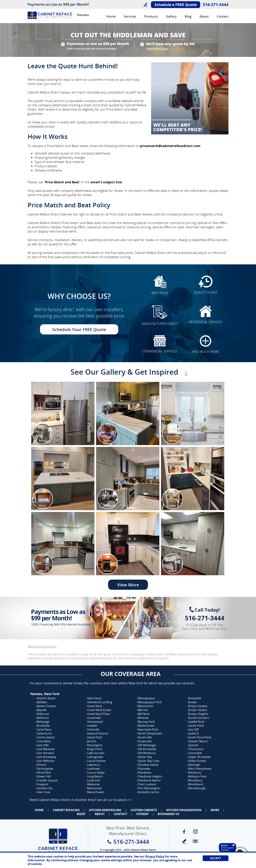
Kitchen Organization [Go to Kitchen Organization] (184, 810)
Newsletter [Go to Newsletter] (195, 841)
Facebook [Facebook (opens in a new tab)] (184, 832)
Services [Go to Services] (130, 16)
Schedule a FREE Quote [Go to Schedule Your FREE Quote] (176, 5)
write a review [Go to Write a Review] (184, 841)
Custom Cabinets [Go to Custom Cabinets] (144, 810)
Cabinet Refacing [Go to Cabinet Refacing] (66, 810)
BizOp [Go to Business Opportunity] (81, 814)
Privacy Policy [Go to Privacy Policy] (155, 856)
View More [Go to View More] (128, 585)
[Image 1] (63, 413)
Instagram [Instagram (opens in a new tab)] (195, 832)
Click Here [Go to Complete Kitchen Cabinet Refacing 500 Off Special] (199, 625)
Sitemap (142, 814)
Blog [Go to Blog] (188, 16)
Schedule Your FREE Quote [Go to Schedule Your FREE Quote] (79, 329)
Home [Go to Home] (39, 810)
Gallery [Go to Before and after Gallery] (171, 16)
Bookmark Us (168, 814)
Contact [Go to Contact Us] (223, 16)
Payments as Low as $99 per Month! (58, 4)
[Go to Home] (50, 18)
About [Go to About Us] (204, 16)
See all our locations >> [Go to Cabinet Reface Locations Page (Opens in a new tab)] (114, 800)
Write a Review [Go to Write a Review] (145, 5)
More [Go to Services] (215, 810)
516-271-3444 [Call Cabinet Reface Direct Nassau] (216, 4)
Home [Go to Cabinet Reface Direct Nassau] (111, 16)
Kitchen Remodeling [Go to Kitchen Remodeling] (105, 810)
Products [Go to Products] (151, 16)
